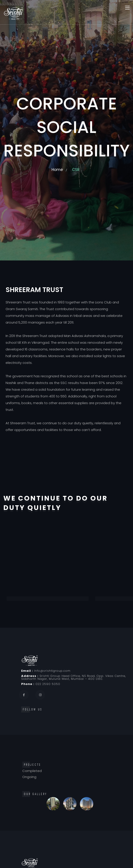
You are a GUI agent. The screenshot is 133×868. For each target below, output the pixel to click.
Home (57, 170)
